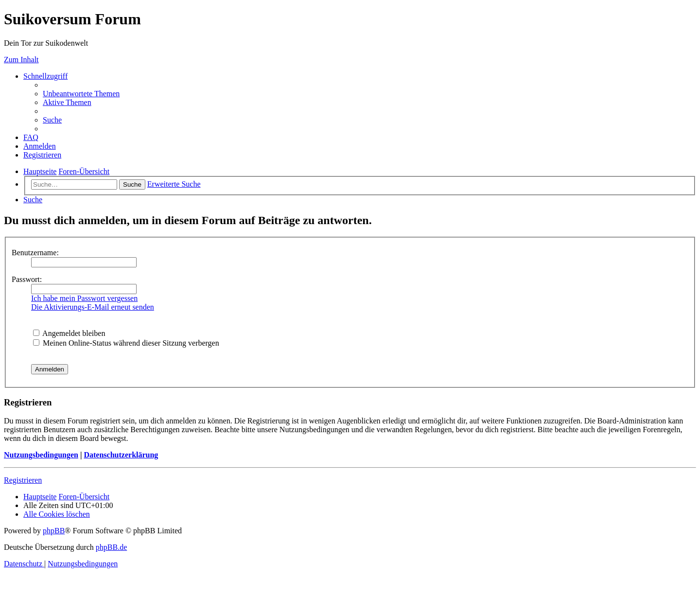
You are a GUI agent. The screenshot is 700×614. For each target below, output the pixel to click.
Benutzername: (35, 253)
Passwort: (27, 279)
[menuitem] (81, 94)
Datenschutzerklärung (121, 455)
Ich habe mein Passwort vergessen (84, 298)
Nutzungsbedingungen (41, 455)
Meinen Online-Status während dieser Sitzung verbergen (126, 343)
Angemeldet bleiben (69, 333)
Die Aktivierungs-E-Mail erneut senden (93, 307)
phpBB (54, 531)
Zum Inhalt (21, 60)
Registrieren (23, 480)
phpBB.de (111, 547)
